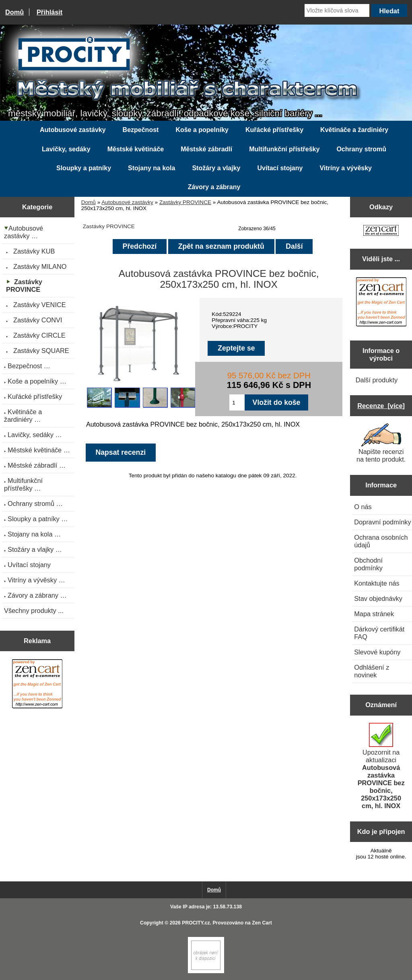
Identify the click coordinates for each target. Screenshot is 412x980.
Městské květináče (136, 149)
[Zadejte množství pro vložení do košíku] (237, 402)
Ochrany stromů (361, 149)
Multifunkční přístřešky (284, 149)
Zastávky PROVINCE (185, 202)
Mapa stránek (374, 614)
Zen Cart (262, 923)
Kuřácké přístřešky (274, 130)
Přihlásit (49, 12)
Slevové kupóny (377, 652)
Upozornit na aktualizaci (381, 766)
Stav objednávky (378, 598)
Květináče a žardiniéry (354, 130)
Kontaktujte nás (377, 583)
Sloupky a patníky (84, 168)
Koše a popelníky (202, 130)
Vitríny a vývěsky (346, 168)
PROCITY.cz (196, 923)
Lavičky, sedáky (66, 149)
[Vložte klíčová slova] (337, 10)
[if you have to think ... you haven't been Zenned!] (206, 971)
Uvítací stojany (280, 168)
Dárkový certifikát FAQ (379, 633)
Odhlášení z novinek (372, 671)
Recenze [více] (381, 406)
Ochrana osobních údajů (381, 541)
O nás (363, 507)
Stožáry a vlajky (216, 168)
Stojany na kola (151, 168)
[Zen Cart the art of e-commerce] (37, 685)
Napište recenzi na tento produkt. (381, 443)
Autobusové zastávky (127, 202)
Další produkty (377, 380)
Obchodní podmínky (368, 564)
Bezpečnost (141, 130)
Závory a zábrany (214, 187)
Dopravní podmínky (382, 522)
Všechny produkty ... (34, 611)
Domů (14, 12)
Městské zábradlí (206, 149)
